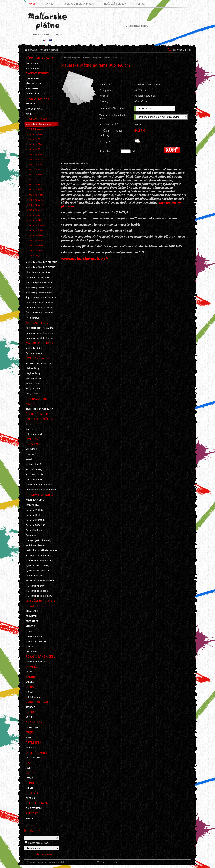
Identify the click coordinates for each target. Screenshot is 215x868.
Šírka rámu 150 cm (36, 245)
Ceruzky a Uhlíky (34, 480)
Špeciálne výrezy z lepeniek (40, 313)
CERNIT (29, 788)
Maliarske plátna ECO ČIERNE (40, 267)
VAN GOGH (31, 626)
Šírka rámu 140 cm (36, 240)
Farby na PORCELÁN (36, 525)
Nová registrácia (51, 50)
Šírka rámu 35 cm (35, 154)
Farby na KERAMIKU (36, 520)
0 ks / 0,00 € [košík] (182, 50)
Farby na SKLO (33, 515)
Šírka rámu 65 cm (35, 185)
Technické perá (33, 465)
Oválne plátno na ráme (37, 277)
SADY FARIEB (32, 89)
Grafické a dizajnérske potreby (41, 490)
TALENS (29, 647)
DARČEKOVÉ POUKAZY (37, 94)
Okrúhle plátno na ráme (38, 272)
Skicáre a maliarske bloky (39, 485)
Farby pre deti (33, 389)
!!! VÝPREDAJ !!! (33, 68)
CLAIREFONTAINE (34, 808)
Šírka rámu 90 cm (35, 210)
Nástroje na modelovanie (39, 556)
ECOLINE (30, 454)
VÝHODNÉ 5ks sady (36, 129)
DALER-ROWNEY (34, 758)
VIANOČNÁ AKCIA (34, 109)
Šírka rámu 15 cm (35, 134)
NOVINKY (30, 104)
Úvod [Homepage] (32, 4)
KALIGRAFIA (32, 449)
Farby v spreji (33, 394)
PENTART (30, 818)
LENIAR (29, 692)
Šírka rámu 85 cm (35, 205)
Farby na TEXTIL (34, 505)
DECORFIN (31, 652)
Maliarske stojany (35, 348)
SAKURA (30, 682)
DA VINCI (30, 672)
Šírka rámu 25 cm (35, 144)
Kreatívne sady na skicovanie (40, 581)
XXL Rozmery (33, 256)
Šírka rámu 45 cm (35, 164)
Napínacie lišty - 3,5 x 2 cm (39, 333)
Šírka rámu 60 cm (35, 180)
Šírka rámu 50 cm (35, 170)
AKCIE (29, 114)
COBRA (29, 631)
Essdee (29, 778)
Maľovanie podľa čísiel (37, 591)
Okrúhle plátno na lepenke (39, 303)
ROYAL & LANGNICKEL (37, 662)
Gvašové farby (33, 384)
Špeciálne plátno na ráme (39, 282)
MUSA (29, 738)
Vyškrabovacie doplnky (37, 566)
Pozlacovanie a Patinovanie (40, 561)
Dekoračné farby (34, 530)
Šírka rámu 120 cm (36, 230)
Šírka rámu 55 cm (35, 175)
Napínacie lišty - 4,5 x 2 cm (39, 328)
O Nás (49, 4)
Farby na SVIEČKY (34, 510)
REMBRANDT (32, 621)
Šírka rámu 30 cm (35, 149)
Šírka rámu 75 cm (35, 195)
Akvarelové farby (34, 379)
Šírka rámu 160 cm (36, 250)
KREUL (29, 717)
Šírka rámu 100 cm (36, 220)
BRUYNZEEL (32, 616)
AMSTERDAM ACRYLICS (37, 636)
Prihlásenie (33, 50)
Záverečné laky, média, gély (40, 409)
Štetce (29, 424)
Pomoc (140, 4)
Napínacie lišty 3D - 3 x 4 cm (40, 338)
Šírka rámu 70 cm (35, 190)
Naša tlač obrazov (115, 4)
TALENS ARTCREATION (37, 641)
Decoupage (31, 535)
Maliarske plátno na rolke (39, 293)
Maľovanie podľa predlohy (39, 596)
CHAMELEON (32, 727)
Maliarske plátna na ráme (39, 124)
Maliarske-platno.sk (43, 854)
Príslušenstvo (33, 318)
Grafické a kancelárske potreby (41, 550)
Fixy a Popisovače (35, 475)
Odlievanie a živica (35, 576)
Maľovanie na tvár (35, 586)
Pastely (29, 459)
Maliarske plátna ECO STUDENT (41, 262)
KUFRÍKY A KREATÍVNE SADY (40, 363)
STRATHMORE (33, 611)
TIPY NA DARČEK (34, 79)
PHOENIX (30, 798)
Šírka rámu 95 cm (35, 215)
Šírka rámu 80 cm (35, 200)
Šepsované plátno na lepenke (41, 298)
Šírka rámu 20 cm (35, 139)
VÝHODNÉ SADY (34, 84)
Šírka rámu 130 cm (36, 235)
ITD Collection (33, 697)
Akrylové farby (33, 373)
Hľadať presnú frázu (39, 843)
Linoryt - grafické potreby (39, 540)
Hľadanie (32, 831)
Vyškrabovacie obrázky (37, 571)
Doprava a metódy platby (79, 4)
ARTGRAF (30, 707)
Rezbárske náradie (35, 545)
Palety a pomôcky (35, 434)
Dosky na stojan (34, 353)
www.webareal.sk (56, 862)
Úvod (64, 58)
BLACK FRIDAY (33, 63)
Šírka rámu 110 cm (36, 225)
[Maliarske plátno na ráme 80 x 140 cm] (79, 97)
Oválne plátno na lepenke (39, 308)
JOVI (28, 768)
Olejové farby (33, 368)
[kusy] (126, 151)
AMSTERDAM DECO (35, 500)
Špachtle (30, 429)
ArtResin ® (31, 748)
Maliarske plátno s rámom (39, 288)
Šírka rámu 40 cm (35, 159)
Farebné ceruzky (34, 470)
